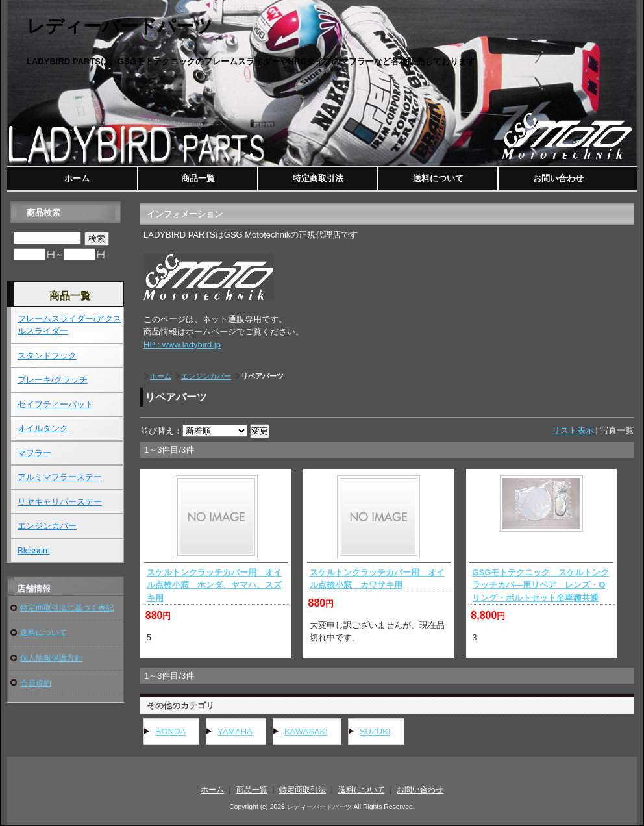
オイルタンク (43, 428)
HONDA (170, 732)
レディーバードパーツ (120, 26)
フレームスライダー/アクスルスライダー (69, 325)
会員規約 (36, 683)
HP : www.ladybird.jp (182, 344)
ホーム (77, 178)
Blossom (34, 550)
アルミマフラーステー (60, 477)
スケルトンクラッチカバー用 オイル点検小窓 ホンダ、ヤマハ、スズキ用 (214, 585)
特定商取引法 (318, 178)
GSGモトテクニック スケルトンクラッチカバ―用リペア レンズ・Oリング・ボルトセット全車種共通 (540, 585)
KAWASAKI (306, 732)
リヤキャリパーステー (60, 502)
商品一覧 (198, 178)
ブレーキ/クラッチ (53, 380)
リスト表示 (573, 430)
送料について (438, 178)
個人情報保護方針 (51, 657)
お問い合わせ (558, 178)
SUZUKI (375, 732)
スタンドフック (47, 356)
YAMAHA (235, 732)
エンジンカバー (206, 376)
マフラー (34, 453)
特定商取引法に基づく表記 (67, 607)
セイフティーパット (56, 404)
